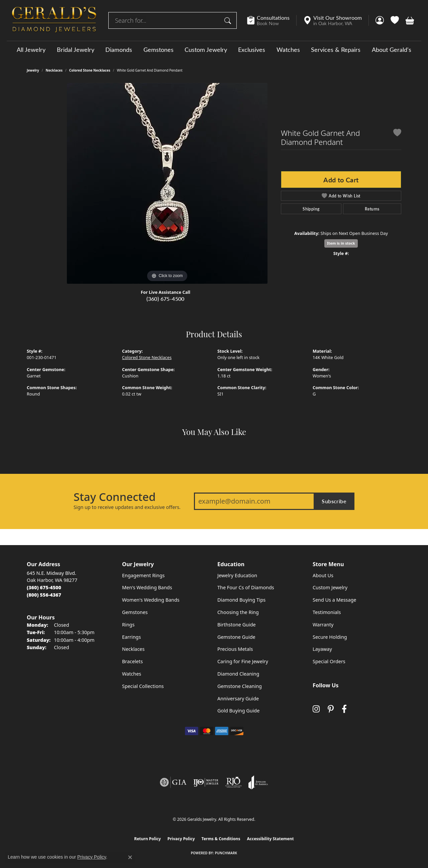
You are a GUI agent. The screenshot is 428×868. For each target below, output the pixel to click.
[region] (167, 183)
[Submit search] (229, 20)
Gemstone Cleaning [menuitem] (240, 686)
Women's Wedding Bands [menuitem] (151, 600)
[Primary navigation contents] (214, 49)
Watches (288, 50)
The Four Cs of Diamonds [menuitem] (246, 587)
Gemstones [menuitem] (135, 612)
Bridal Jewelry (76, 50)
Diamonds (119, 50)
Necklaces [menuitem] (133, 649)
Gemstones (158, 50)
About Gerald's (392, 50)
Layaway (322, 649)
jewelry (33, 70)
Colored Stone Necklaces (90, 70)
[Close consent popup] (130, 857)
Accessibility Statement (270, 839)
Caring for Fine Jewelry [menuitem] (243, 661)
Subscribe (334, 501)
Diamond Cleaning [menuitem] (238, 674)
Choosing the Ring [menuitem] (238, 612)
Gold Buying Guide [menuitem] (238, 711)
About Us (323, 575)
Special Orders (329, 661)
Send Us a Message (334, 600)
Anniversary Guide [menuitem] (238, 699)
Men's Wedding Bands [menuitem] (147, 587)
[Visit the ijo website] (206, 782)
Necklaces (54, 70)
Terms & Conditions (221, 839)
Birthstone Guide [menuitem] (237, 625)
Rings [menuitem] (128, 625)
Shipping (311, 209)
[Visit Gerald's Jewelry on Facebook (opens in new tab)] (344, 709)
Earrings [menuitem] (131, 637)
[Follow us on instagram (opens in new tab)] (316, 709)
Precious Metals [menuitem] (235, 649)
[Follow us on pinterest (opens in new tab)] (331, 709)
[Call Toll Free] (44, 595)
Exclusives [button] (252, 50)
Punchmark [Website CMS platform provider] (226, 853)
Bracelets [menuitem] (132, 661)
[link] (272, 20)
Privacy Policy (181, 839)
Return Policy (147, 839)
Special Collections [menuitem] (143, 686)
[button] (380, 20)
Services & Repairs (336, 50)
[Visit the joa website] (258, 782)
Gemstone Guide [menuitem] (236, 637)
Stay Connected (115, 497)
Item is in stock (341, 243)
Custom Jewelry (206, 50)
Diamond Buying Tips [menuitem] (241, 600)
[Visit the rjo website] (233, 782)
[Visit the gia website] (173, 782)
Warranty (323, 625)
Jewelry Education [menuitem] (237, 575)
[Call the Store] (44, 587)
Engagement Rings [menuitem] (143, 575)
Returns (372, 209)
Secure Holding (330, 637)
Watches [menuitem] (132, 674)
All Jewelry (31, 50)
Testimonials (327, 612)
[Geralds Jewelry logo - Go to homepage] (54, 20)
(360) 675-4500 (166, 299)
